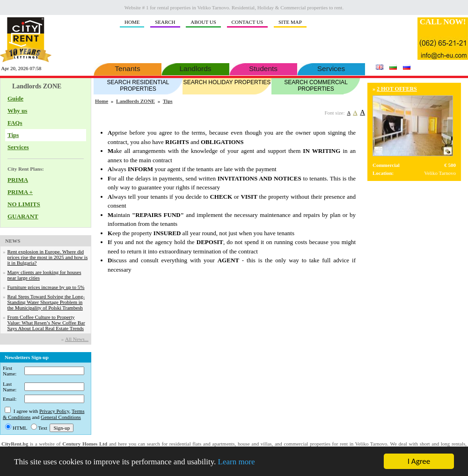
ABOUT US (203, 22)
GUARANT (23, 216)
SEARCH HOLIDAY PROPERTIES (227, 82)
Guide (15, 98)
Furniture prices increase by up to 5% (46, 287)
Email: (10, 399)
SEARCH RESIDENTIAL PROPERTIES (138, 85)
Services (331, 68)
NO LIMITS (24, 204)
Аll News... (77, 339)
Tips (13, 135)
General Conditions (61, 417)
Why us (17, 111)
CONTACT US (248, 22)
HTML (20, 428)
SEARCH (165, 22)
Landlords (195, 68)
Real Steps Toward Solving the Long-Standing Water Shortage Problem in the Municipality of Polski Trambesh (46, 302)
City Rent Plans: (26, 169)
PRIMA (18, 180)
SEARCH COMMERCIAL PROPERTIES (316, 85)
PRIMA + (20, 192)
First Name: (10, 371)
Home (102, 101)
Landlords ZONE (135, 101)
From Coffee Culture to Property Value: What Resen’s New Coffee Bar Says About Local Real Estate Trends (46, 323)
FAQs (15, 123)
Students (263, 68)
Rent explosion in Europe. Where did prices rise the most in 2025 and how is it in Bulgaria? (48, 257)
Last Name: (10, 387)
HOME (132, 22)
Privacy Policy (54, 411)
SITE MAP (290, 22)
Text (43, 428)
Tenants (128, 68)
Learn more (237, 462)
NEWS (13, 241)
